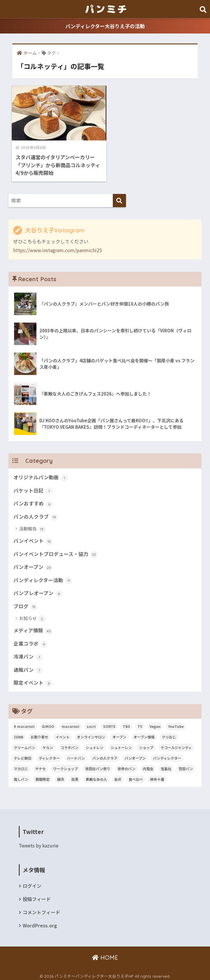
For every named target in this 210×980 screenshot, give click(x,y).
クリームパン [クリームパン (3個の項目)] (25, 745)
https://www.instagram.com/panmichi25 (58, 246)
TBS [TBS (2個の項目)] (126, 724)
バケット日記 (33, 487)
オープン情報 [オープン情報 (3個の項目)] (144, 734)
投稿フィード (37, 897)
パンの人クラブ (36, 513)
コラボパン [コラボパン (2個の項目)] (69, 745)
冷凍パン (28, 654)
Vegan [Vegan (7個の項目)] (155, 724)
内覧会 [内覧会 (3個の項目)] (148, 766)
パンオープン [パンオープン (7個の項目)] (135, 756)
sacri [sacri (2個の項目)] (91, 724)
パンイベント (33, 538)
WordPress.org (40, 923)
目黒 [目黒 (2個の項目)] (75, 777)
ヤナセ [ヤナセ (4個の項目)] (41, 766)
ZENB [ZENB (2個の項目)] (19, 734)
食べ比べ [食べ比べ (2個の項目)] (136, 777)
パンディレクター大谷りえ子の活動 (105, 26)
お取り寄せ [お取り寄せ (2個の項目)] (39, 734)
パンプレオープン (38, 590)
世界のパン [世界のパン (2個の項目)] (126, 766)
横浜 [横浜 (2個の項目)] (61, 777)
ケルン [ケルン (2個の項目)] (48, 745)
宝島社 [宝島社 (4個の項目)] (166, 766)
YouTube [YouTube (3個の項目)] (176, 724)
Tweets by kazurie (39, 843)
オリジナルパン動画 (41, 474)
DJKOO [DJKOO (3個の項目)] (48, 724)
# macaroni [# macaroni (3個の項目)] (24, 724)
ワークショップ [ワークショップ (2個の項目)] (65, 766)
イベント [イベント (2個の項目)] (63, 734)
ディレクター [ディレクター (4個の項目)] (49, 756)
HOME (105, 955)
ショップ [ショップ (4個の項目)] (146, 745)
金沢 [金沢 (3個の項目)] (118, 777)
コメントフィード (41, 910)
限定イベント (33, 681)
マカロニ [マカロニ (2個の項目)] (21, 766)
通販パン (28, 667)
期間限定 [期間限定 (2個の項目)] (43, 777)
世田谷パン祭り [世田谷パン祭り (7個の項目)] (98, 766)
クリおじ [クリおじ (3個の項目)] (169, 734)
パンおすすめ (33, 500)
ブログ (26, 604)
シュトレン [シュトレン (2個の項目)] (95, 745)
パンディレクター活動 (43, 577)
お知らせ (32, 616)
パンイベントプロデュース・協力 (56, 551)
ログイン (32, 883)
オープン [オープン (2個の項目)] (119, 734)
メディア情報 (33, 628)
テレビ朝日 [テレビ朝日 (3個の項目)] (23, 756)
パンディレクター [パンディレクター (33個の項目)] (167, 756)
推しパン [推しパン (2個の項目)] (21, 777)
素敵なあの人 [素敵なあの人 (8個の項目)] (96, 777)
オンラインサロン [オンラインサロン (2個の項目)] (91, 734)
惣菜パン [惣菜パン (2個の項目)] (186, 766)
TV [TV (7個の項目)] (140, 724)
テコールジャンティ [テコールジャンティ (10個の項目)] (176, 745)
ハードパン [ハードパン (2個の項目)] (76, 756)
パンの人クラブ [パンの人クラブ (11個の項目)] (105, 756)
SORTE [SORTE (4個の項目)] (109, 724)
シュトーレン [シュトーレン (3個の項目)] (121, 745)
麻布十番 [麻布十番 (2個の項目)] (157, 777)
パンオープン (33, 564)
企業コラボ (31, 641)
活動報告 (32, 526)
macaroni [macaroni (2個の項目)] (70, 724)
